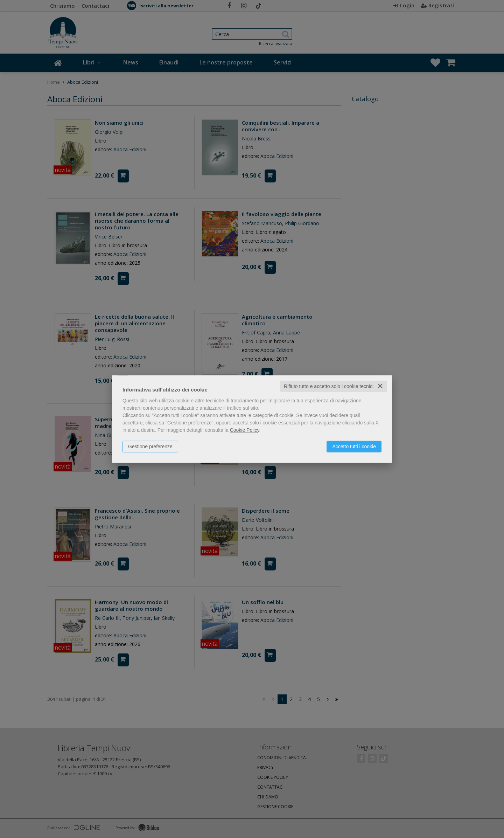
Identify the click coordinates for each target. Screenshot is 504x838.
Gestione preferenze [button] (150, 446)
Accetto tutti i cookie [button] (354, 446)
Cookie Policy (245, 430)
